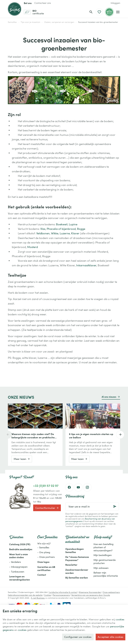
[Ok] (115, 506)
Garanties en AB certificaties (46, 568)
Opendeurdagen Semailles (74, 550)
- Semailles (43, 547)
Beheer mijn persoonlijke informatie (106, 574)
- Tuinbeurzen (17, 572)
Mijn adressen (101, 568)
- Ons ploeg (44, 552)
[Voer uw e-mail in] (92, 506)
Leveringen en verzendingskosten (19, 578)
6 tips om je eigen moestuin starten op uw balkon (91, 436)
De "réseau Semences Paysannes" (77, 558)
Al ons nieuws (109, 397)
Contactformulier (47, 508)
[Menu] (118, 12)
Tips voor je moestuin (30, 22)
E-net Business (38, 598)
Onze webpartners (111, 592)
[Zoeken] (91, 12)
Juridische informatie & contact (63, 592)
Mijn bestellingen (103, 555)
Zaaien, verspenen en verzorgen (59, 22)
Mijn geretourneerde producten (105, 561)
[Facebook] (69, 487)
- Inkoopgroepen (18, 567)
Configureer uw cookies (78, 637)
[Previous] (8, 435)
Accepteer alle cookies (110, 637)
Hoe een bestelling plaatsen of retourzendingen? (103, 547)
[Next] (120, 435)
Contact (42, 575)
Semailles (12, 22)
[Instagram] (87, 487)
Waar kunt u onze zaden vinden (18, 556)
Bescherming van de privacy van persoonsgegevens (90, 520)
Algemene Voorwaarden (90, 592)
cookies (120, 619)
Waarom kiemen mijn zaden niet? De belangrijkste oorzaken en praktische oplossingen (33, 436)
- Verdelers (15, 562)
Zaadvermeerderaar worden (77, 571)
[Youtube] (78, 487)
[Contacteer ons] (43, 3)
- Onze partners (46, 557)
